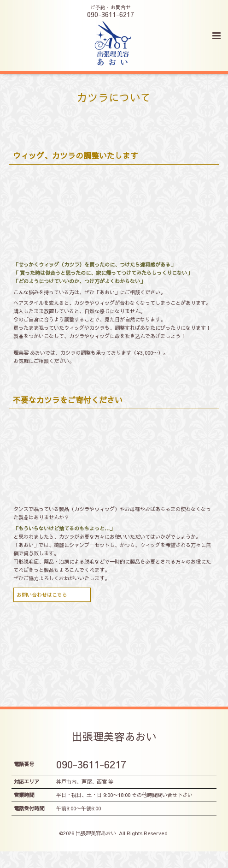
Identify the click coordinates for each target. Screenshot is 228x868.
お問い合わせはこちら (42, 595)
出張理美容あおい (114, 736)
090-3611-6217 (91, 764)
